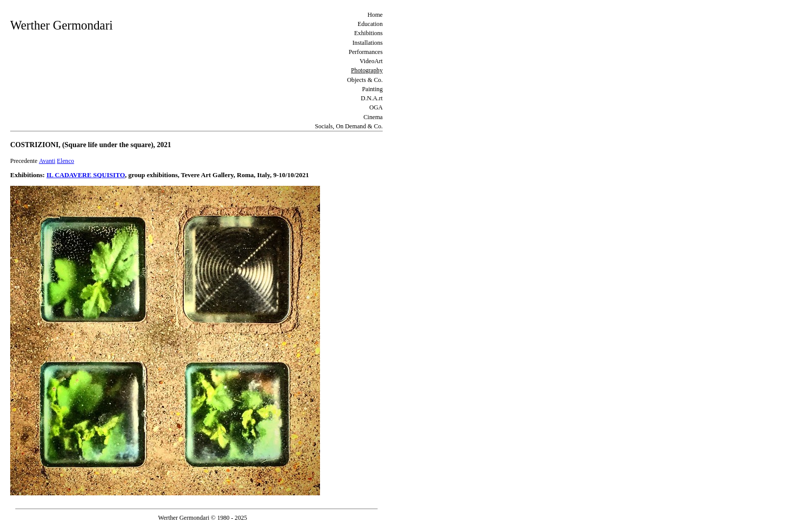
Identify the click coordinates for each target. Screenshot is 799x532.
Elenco (66, 161)
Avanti (47, 161)
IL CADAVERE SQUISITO (86, 175)
